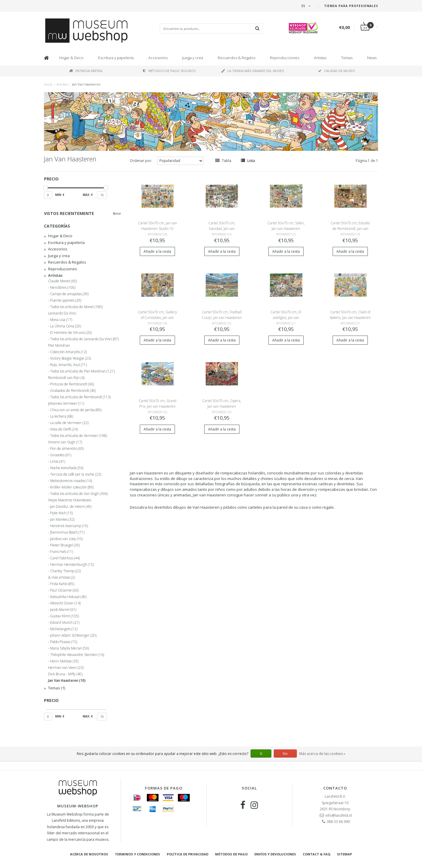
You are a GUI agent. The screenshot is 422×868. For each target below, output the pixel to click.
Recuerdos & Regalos (236, 58)
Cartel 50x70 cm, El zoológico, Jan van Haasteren (286, 318)
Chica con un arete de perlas (76, 410)
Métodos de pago (231, 854)
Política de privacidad (188, 854)
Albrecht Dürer (65, 603)
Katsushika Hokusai (68, 597)
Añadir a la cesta (157, 251)
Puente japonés (66, 300)
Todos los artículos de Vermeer (79, 436)
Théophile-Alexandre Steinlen (77, 655)
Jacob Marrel (63, 610)
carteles (255, 507)
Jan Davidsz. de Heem (71, 507)
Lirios (58, 462)
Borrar (117, 213)
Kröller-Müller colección (72, 487)
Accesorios (158, 58)
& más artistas (61, 577)
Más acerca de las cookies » (322, 754)
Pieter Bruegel (65, 545)
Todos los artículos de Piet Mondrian (82, 371)
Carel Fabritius (65, 558)
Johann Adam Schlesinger (73, 635)
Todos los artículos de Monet (76, 307)
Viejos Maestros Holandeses (70, 500)
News (372, 58)
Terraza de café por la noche (76, 474)
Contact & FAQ (316, 854)
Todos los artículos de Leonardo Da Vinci (84, 339)
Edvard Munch (65, 623)
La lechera (62, 416)
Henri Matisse (64, 661)
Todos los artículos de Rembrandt (80, 397)
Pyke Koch (61, 513)
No (285, 754)
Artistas (320, 58)
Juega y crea (193, 58)
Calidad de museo (336, 71)
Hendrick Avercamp (69, 526)
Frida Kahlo (62, 584)
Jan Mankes (62, 520)
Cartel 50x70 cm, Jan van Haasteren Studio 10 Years (158, 229)
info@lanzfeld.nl (339, 815)
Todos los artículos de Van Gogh (79, 494)
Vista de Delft (64, 429)
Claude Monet (62, 281)
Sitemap (344, 854)
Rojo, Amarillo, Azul (68, 365)
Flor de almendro (67, 449)
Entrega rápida (86, 71)
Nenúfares (63, 288)
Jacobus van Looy (66, 539)
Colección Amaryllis (68, 352)
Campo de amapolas (69, 294)
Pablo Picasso (64, 642)
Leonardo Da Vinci (62, 313)
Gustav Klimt (64, 616)
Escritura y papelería (116, 58)
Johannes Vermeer (66, 404)
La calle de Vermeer (69, 423)
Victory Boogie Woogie (70, 358)
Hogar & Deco (71, 58)
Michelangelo (64, 629)
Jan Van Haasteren (86, 84)
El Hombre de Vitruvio (71, 333)
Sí (261, 754)
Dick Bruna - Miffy (65, 674)
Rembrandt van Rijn (66, 378)
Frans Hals (62, 552)
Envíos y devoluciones (275, 854)
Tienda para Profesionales (351, 6)
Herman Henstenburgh (72, 565)
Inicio (48, 84)
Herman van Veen (66, 668)
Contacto (335, 788)
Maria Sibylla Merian (69, 648)
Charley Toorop (65, 571)
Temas (347, 58)
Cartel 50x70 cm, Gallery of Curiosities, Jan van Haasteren (157, 318)
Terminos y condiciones (137, 854)
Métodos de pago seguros (169, 71)
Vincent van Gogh (65, 442)
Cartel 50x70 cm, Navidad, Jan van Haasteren (222, 229)
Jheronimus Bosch (67, 532)
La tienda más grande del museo (253, 71)
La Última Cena (65, 326)
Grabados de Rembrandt (73, 391)
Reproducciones (285, 58)
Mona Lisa (61, 320)
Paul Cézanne (64, 590)
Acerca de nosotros (89, 854)
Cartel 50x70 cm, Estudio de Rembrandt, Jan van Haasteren (350, 229)
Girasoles (61, 455)
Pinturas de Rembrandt (72, 384)
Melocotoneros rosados (71, 481)
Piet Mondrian (59, 346)
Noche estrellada (67, 468)
